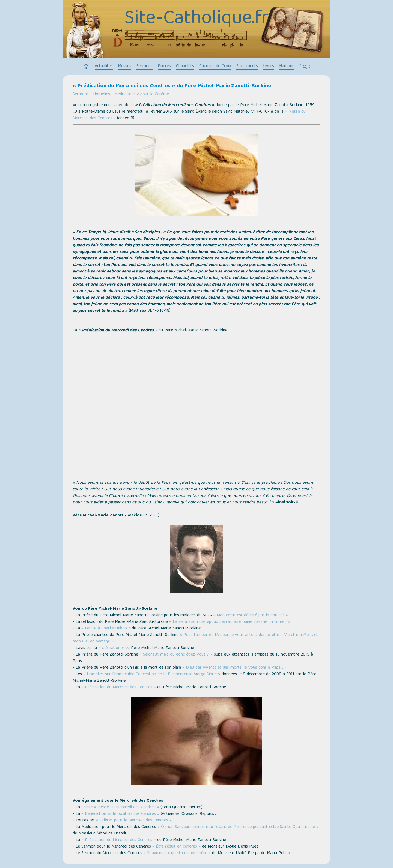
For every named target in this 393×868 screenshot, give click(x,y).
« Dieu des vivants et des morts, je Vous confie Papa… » (234, 668)
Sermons (145, 66)
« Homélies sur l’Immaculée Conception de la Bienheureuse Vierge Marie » (152, 674)
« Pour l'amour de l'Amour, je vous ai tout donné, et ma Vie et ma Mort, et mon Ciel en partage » (195, 638)
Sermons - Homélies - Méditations (104, 94)
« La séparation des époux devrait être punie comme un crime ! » (230, 622)
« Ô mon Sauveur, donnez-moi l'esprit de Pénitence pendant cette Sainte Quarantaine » (238, 827)
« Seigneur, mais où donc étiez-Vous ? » (176, 655)
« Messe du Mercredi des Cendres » (126, 807)
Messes (125, 66)
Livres (269, 66)
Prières (164, 66)
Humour (287, 66)
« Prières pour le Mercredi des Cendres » (134, 821)
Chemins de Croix (215, 66)
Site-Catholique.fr (197, 19)
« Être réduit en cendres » (176, 847)
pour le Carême (155, 94)
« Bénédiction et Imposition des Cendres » (120, 814)
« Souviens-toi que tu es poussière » (177, 853)
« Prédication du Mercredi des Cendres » (119, 687)
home (86, 67)
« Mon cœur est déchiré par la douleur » (251, 615)
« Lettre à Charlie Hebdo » (106, 629)
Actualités (104, 66)
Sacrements (247, 66)
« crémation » (111, 648)
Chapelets (185, 66)
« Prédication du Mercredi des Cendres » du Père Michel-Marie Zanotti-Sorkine (172, 86)
